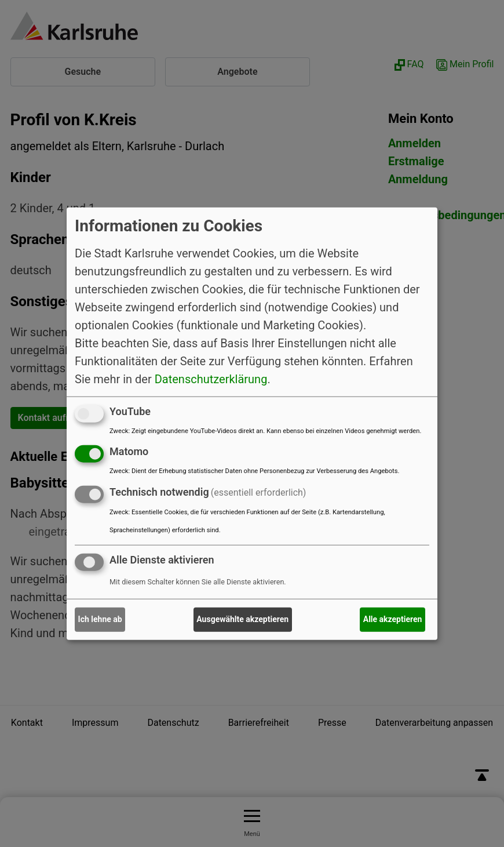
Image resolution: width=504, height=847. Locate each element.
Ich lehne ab (100, 619)
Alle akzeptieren (393, 619)
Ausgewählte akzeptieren (242, 619)
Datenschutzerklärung (211, 379)
